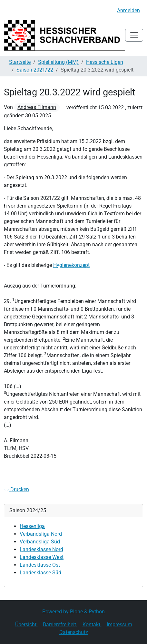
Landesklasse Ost (40, 565)
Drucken (16, 489)
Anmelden (128, 10)
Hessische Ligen (105, 62)
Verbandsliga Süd (40, 542)
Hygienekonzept (71, 265)
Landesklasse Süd (40, 573)
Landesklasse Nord (41, 549)
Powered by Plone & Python (73, 612)
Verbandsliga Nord (41, 534)
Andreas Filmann (37, 107)
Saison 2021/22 (35, 70)
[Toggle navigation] (134, 35)
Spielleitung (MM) (58, 62)
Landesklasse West (42, 557)
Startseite (20, 62)
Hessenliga (32, 526)
